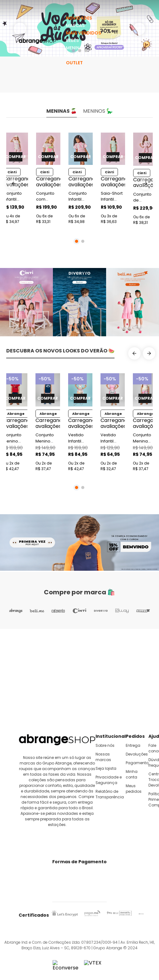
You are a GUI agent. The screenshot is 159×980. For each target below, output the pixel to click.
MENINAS (75, 48)
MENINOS (76, 55)
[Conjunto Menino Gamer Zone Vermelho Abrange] (15, 423)
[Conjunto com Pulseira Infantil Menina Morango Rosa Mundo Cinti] (48, 180)
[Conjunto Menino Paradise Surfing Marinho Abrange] (48, 423)
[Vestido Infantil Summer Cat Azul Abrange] (80, 423)
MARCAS (75, 25)
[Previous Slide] (14, 184)
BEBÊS (72, 40)
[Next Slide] (145, 184)
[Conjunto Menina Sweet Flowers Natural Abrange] (145, 423)
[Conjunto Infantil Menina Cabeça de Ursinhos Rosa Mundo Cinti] (81, 180)
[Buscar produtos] (124, 41)
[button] (77, 241)
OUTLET (74, 63)
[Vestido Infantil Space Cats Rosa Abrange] (113, 423)
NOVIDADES (79, 18)
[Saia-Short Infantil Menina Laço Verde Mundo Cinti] (113, 180)
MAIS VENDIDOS (84, 33)
